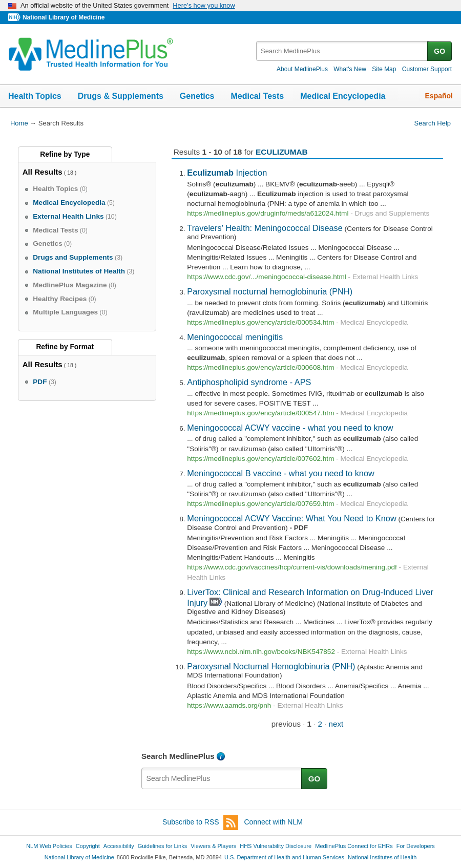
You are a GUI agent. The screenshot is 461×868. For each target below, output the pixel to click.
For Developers (416, 846)
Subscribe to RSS (200, 823)
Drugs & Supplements (121, 96)
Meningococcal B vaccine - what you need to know (280, 473)
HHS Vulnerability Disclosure (276, 846)
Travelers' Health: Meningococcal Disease (265, 228)
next (336, 724)
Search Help (433, 123)
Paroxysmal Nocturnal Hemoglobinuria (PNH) (271, 666)
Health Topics (35, 96)
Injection (227, 173)
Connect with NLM (274, 822)
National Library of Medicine (64, 17)
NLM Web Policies (49, 846)
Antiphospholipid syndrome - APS (249, 382)
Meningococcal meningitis (235, 337)
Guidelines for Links (162, 846)
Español (439, 96)
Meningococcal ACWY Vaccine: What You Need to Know (291, 518)
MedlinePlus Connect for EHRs (354, 846)
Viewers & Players (213, 846)
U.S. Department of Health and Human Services (284, 857)
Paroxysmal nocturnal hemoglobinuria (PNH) (270, 291)
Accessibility (119, 846)
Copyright (88, 846)
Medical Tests (257, 96)
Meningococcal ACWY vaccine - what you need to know (290, 428)
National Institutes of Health (382, 857)
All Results (43, 172)
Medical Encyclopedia (343, 96)
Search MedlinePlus (178, 756)
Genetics (197, 96)
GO (439, 51)
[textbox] (342, 51)
